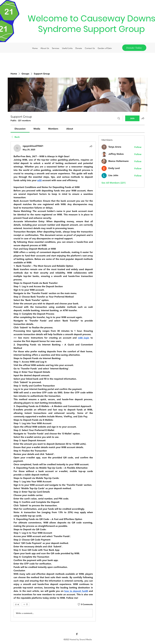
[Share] (91, 146)
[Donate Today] (134, 48)
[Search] (119, 118)
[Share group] (143, 118)
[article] (53, 381)
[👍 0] (17, 604)
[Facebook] (77, 634)
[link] (20, 129)
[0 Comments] (85, 604)
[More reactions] (26, 604)
